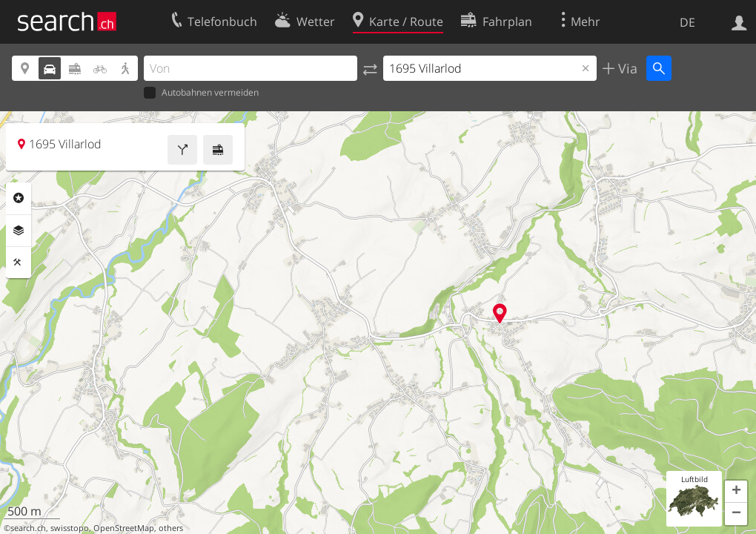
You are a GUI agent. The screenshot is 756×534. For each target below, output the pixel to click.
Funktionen (19, 263)
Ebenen (19, 231)
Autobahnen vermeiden (201, 93)
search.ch (28, 528)
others (171, 528)
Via (626, 68)
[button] (736, 492)
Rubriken (19, 198)
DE (687, 22)
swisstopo (70, 528)
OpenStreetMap (124, 528)
